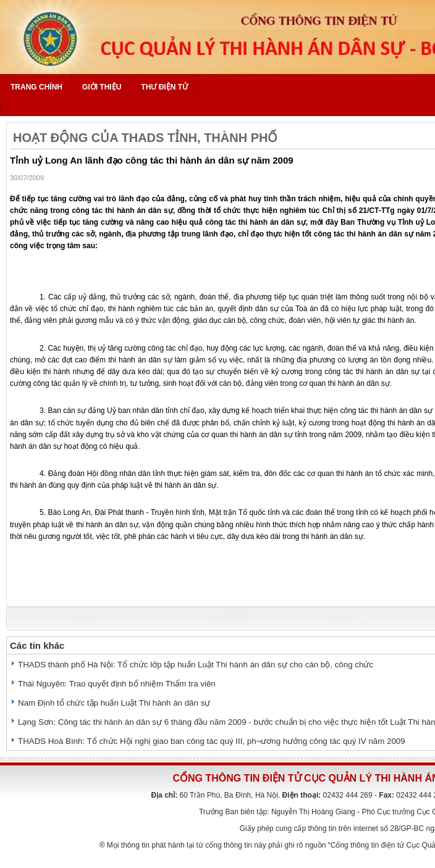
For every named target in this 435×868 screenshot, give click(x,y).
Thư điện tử (164, 87)
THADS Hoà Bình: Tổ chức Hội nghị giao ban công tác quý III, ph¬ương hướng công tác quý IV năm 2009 (212, 741)
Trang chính (36, 87)
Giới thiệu (102, 87)
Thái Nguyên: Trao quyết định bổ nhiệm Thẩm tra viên (117, 684)
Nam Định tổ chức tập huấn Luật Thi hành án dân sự (114, 703)
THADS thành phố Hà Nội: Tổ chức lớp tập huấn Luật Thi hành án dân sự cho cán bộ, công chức (196, 665)
